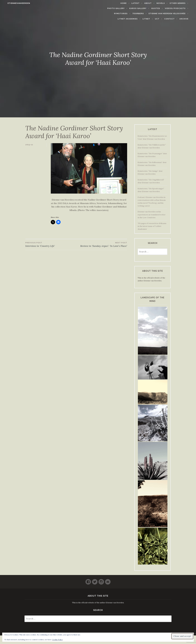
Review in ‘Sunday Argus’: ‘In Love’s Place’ (102, 244)
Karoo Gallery (124, 8)
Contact (174, 19)
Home (106, 3)
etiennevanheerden (15, 3)
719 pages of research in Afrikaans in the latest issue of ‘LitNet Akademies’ (152, 226)
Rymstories (183, 8)
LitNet (150, 19)
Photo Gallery (181, 3)
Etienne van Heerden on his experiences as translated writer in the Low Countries (151, 215)
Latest (118, 3)
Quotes (141, 8)
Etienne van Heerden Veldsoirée (146, 14)
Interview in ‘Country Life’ (51, 244)
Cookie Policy (57, 640)
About (130, 3)
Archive (188, 19)
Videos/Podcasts (161, 8)
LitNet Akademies (180, 14)
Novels (143, 3)
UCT (161, 19)
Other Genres (160, 3)
